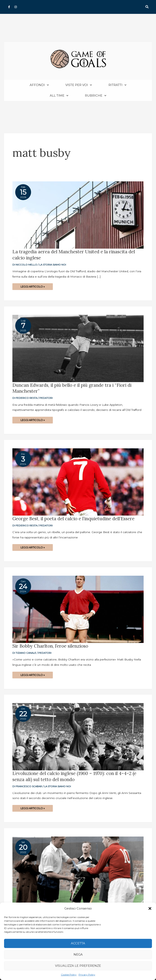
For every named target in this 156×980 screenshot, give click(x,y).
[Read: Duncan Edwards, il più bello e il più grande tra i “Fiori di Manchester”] (78, 348)
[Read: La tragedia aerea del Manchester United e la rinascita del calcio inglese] (78, 215)
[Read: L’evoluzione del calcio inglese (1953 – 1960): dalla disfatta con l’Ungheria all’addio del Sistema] (78, 870)
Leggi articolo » (32, 286)
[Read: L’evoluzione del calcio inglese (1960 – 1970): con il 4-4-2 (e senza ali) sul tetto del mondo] (78, 736)
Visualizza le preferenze (78, 966)
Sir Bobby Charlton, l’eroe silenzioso (50, 646)
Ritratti (117, 85)
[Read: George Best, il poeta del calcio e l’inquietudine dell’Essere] (78, 482)
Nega (78, 954)
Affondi (39, 85)
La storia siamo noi (53, 265)
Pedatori (46, 398)
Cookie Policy (69, 975)
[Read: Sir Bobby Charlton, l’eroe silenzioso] (78, 609)
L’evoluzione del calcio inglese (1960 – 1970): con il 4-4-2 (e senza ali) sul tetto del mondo (74, 776)
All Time (59, 96)
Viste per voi (79, 85)
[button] (150, 908)
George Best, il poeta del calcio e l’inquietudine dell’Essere (73, 519)
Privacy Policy (87, 975)
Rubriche (96, 96)
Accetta (78, 943)
